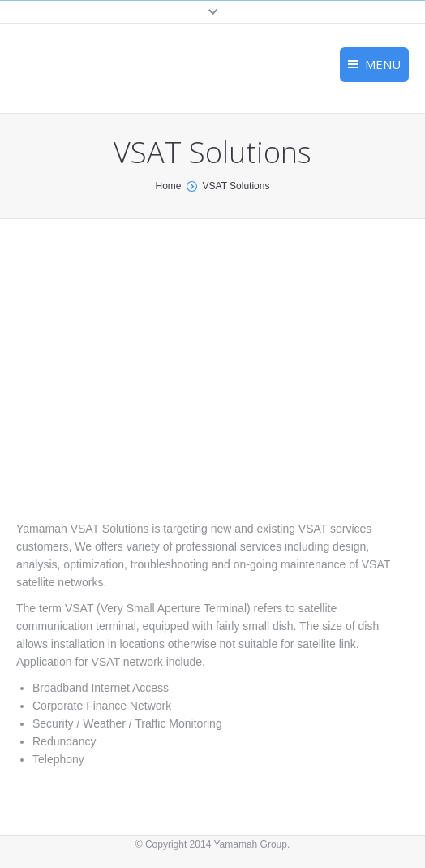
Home (169, 186)
